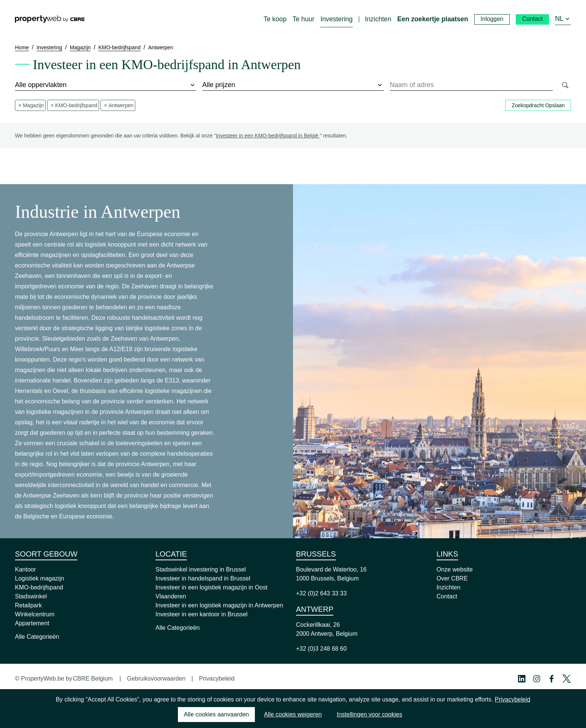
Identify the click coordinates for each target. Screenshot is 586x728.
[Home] (50, 19)
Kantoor (25, 569)
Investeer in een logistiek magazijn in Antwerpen (219, 605)
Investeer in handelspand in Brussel (203, 578)
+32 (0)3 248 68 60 (321, 649)
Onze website (455, 569)
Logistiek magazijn (40, 578)
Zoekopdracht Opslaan (538, 105)
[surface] (106, 85)
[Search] (565, 85)
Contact (447, 596)
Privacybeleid (217, 679)
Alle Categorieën (37, 637)
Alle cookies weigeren (293, 714)
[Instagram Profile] (537, 679)
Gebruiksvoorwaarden (156, 679)
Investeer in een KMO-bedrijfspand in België (268, 136)
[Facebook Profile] (552, 679)
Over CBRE (452, 578)
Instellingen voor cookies (369, 714)
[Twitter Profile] (567, 679)
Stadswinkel (31, 596)
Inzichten (448, 587)
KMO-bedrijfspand (39, 587)
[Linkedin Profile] (522, 679)
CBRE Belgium (93, 679)
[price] (293, 85)
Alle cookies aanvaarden (216, 714)
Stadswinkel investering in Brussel (201, 569)
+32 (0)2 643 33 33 (321, 593)
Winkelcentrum (35, 614)
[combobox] (471, 85)
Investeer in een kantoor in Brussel (201, 614)
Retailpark (28, 605)
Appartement (32, 623)
